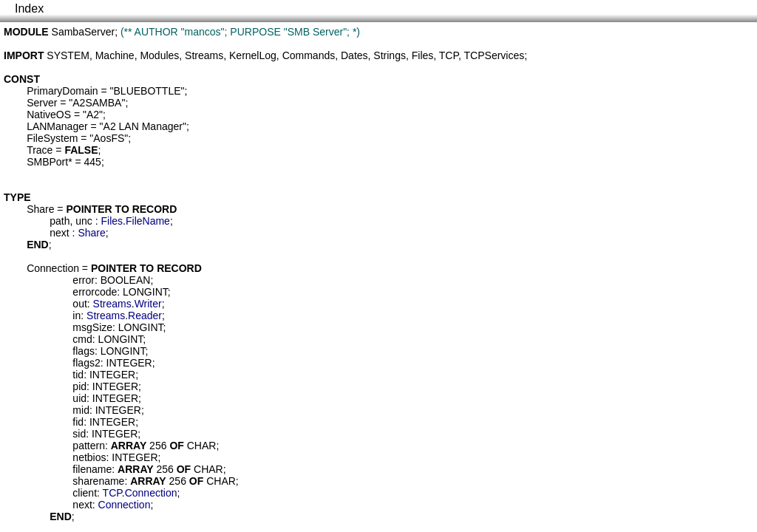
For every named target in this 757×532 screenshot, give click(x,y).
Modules (159, 55)
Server (42, 103)
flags (84, 351)
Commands (309, 55)
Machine (115, 55)
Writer (148, 304)
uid (79, 398)
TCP (449, 55)
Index (29, 8)
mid (81, 410)
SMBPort (47, 162)
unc (84, 221)
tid (78, 375)
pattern (89, 446)
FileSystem (52, 138)
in (77, 316)
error (84, 280)
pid (79, 386)
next (59, 233)
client (85, 493)
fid (78, 422)
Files (423, 55)
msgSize (92, 327)
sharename (98, 481)
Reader (145, 316)
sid (79, 434)
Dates (354, 55)
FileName (148, 221)
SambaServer (84, 32)
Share (40, 209)
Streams (204, 55)
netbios (89, 457)
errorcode (95, 292)
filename (92, 469)
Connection (53, 268)
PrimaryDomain (62, 91)
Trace (40, 150)
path (60, 221)
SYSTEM (68, 55)
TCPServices (495, 55)
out (79, 304)
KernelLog (253, 55)
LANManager (57, 126)
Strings (390, 55)
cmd (82, 339)
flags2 (86, 363)
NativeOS (49, 115)
